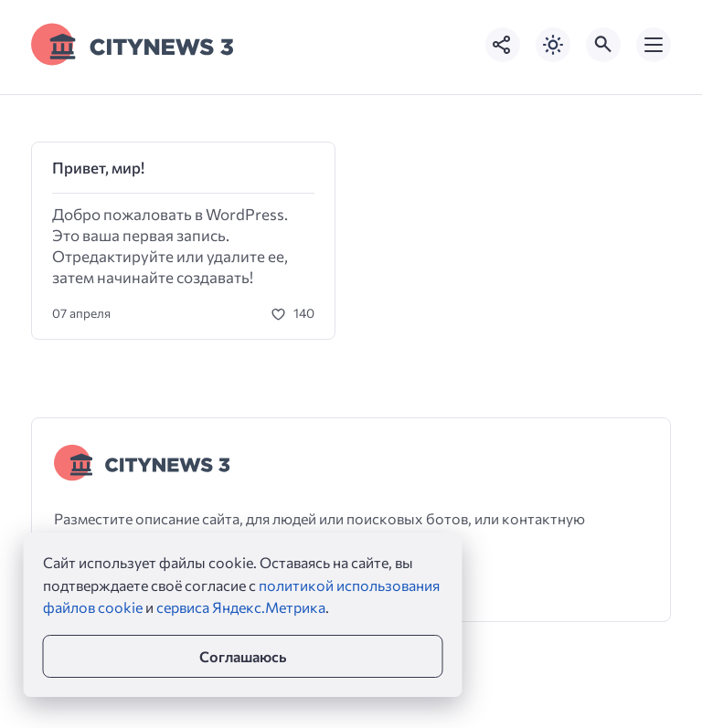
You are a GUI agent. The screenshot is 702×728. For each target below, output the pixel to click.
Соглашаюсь (243, 656)
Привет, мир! (98, 168)
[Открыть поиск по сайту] (603, 45)
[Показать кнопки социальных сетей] (503, 45)
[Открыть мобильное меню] (654, 45)
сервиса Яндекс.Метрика (241, 607)
